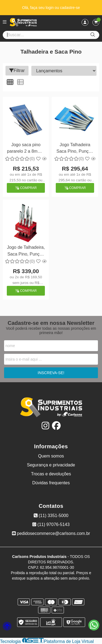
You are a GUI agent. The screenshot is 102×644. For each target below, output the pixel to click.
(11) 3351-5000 (51, 516)
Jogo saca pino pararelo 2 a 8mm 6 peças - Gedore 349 (26, 149)
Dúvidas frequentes (51, 483)
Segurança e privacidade (51, 465)
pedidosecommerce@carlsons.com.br (51, 533)
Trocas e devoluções (51, 474)
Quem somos (51, 456)
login (50, 8)
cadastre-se (70, 8)
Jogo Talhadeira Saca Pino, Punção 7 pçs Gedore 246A (75, 149)
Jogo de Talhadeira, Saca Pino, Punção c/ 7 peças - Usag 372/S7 (26, 251)
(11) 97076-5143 (51, 524)
